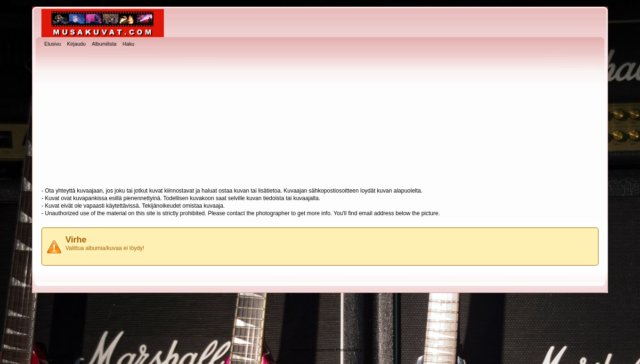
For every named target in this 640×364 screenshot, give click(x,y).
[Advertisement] (320, 118)
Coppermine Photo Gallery (336, 350)
